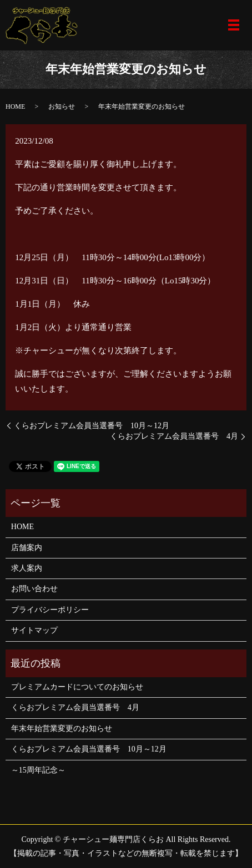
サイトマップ (34, 630)
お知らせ (62, 106)
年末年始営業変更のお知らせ (62, 729)
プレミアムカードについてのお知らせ (77, 687)
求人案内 (27, 568)
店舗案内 (27, 548)
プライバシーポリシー (50, 610)
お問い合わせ (34, 589)
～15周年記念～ (38, 770)
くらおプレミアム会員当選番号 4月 (174, 436)
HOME (15, 106)
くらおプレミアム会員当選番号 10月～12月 (92, 426)
